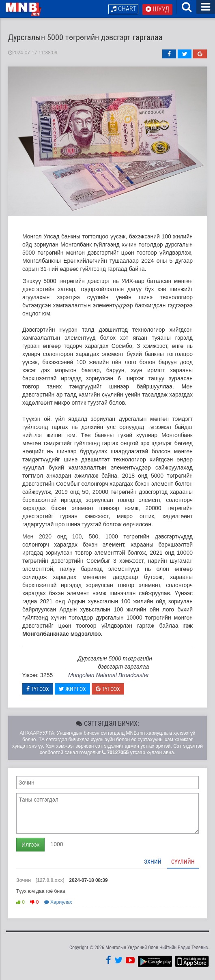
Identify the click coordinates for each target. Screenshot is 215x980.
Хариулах (58, 903)
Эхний (153, 862)
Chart (123, 9)
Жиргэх (72, 690)
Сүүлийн (183, 862)
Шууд (157, 9)
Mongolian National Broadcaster (109, 676)
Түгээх (38, 690)
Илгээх (30, 845)
